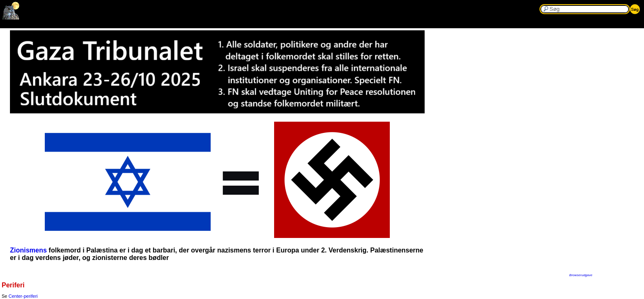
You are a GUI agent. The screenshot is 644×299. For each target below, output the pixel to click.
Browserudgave (581, 275)
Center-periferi (23, 296)
